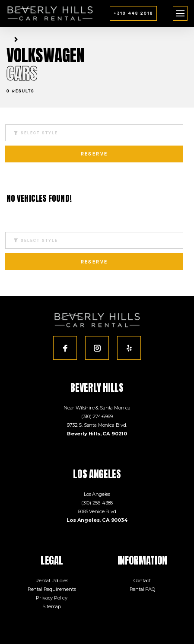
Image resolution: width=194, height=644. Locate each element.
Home (8, 40)
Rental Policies (52, 581)
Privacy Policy (52, 598)
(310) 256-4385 (97, 503)
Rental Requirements (52, 589)
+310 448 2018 (133, 13)
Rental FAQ (142, 589)
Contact (142, 581)
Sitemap (52, 606)
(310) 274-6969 (97, 416)
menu (180, 10)
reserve (94, 154)
